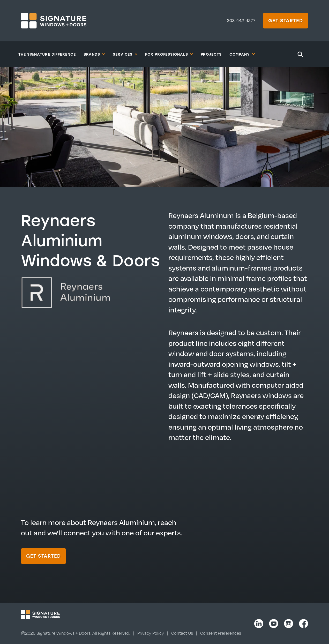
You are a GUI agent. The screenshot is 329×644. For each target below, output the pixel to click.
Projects (211, 54)
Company (242, 54)
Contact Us (182, 633)
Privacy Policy (151, 633)
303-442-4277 (241, 20)
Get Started (286, 20)
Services (125, 54)
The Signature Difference (47, 54)
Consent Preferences (221, 633)
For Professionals (169, 54)
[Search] (300, 54)
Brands (94, 54)
